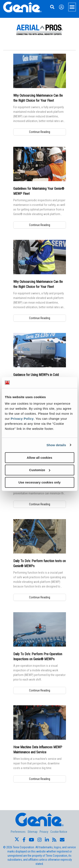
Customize (40, 470)
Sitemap (33, 832)
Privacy (44, 832)
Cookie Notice (59, 832)
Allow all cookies (39, 458)
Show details (56, 445)
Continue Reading (40, 132)
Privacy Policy (22, 419)
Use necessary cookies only (39, 482)
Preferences (18, 832)
